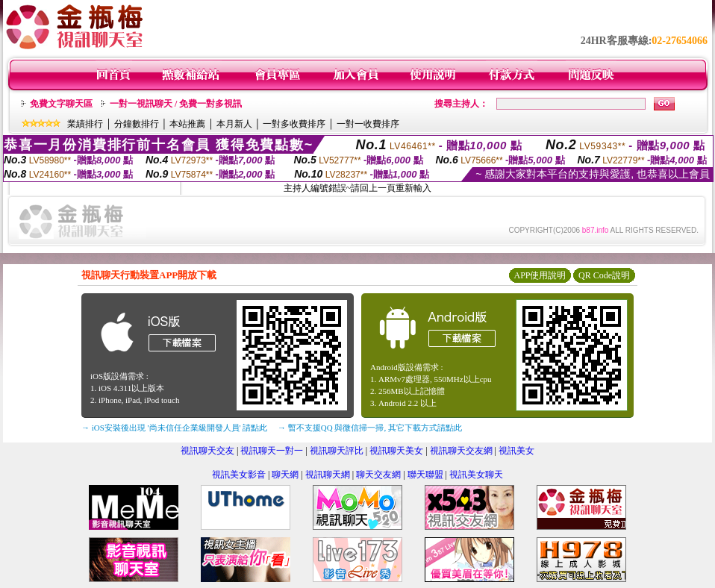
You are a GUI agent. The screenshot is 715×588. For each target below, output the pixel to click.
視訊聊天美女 (396, 451)
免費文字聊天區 (61, 104)
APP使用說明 (540, 275)
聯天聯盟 (425, 475)
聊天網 (285, 475)
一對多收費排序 (294, 124)
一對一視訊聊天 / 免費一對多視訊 (176, 104)
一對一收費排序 (368, 124)
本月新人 (234, 124)
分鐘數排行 (137, 124)
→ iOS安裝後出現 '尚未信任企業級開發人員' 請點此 (174, 428)
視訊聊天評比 (337, 451)
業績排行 (85, 124)
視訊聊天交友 (207, 451)
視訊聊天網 (328, 475)
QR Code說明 (604, 275)
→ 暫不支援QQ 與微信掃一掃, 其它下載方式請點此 (370, 428)
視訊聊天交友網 (461, 451)
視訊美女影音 (239, 475)
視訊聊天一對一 (272, 451)
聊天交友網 (378, 475)
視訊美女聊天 (476, 475)
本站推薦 (187, 124)
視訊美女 (516, 451)
